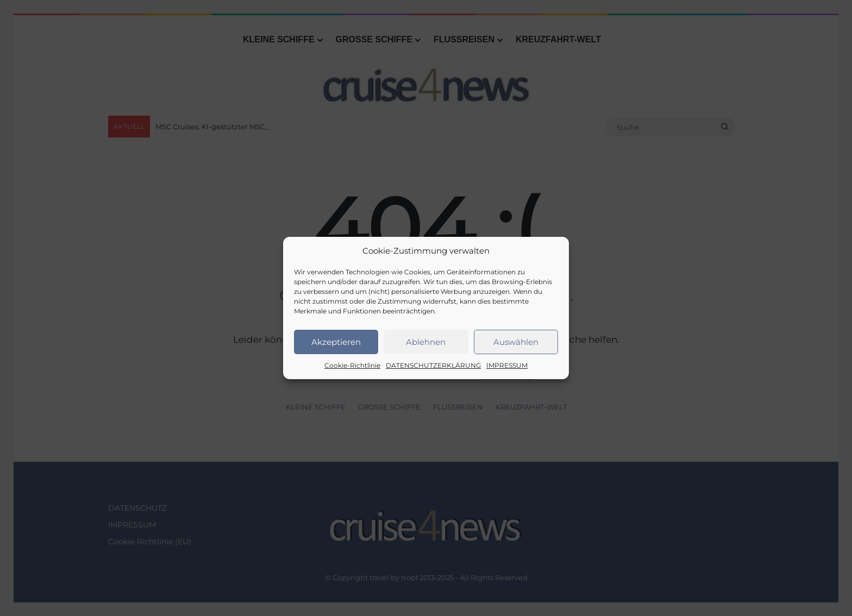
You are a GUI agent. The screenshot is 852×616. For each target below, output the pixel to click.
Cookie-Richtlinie (352, 365)
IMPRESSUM (507, 365)
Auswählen (516, 342)
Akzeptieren (336, 342)
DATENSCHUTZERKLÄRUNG (433, 365)
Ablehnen (426, 342)
